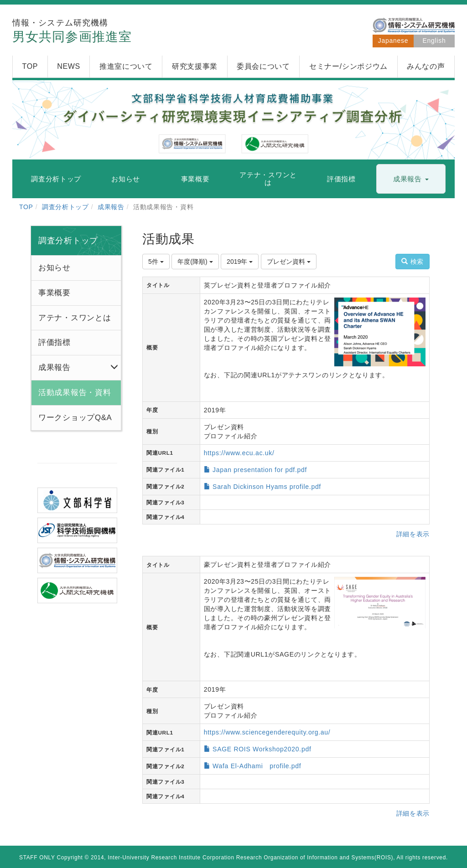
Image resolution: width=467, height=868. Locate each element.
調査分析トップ (65, 207)
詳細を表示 (413, 534)
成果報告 (111, 207)
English (434, 41)
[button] (411, 179)
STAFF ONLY (37, 858)
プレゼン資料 (289, 262)
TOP (26, 207)
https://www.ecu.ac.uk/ (239, 453)
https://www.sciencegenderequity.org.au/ (267, 732)
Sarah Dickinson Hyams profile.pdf (267, 487)
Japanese (393, 41)
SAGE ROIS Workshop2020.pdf (262, 749)
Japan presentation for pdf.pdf (260, 470)
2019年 (240, 262)
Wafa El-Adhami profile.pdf (257, 766)
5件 (156, 262)
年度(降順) (195, 262)
